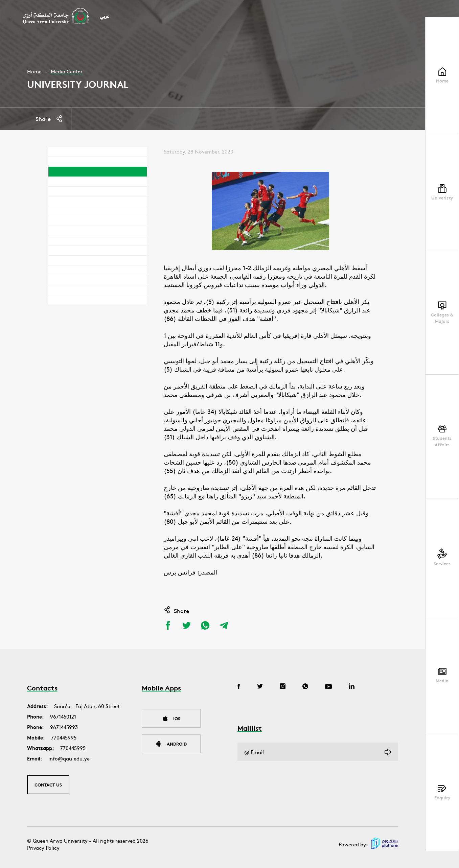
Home (34, 71)
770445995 (64, 737)
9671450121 (63, 716)
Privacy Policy (43, 848)
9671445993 (64, 727)
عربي (105, 17)
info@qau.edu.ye (69, 758)
